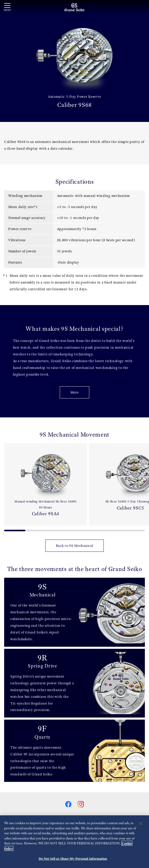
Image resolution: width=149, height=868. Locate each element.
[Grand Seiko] (74, 7)
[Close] (141, 824)
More (75, 392)
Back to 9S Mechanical (75, 546)
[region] (74, 842)
